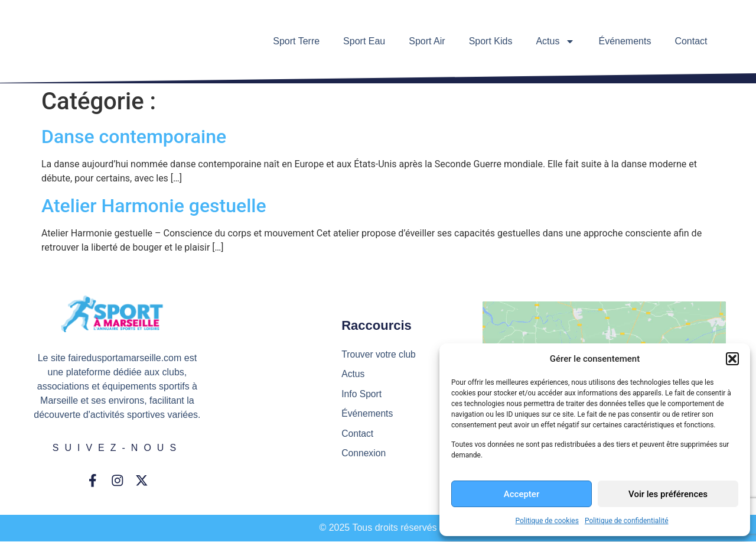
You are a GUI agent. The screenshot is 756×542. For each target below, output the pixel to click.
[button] (732, 359)
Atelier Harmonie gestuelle (154, 206)
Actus (555, 41)
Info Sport (362, 394)
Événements (625, 41)
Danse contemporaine (134, 137)
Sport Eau (364, 41)
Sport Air (427, 41)
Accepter (522, 494)
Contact (691, 41)
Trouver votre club (379, 354)
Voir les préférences (668, 494)
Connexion (364, 454)
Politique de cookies (547, 521)
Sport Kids (491, 41)
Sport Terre (296, 41)
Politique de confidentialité (627, 521)
